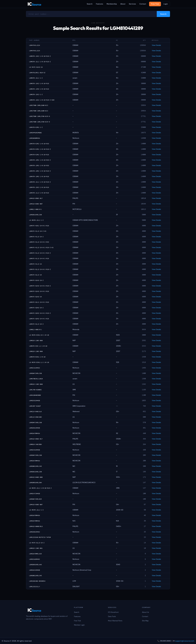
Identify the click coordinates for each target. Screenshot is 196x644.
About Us (145, 612)
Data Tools (112, 616)
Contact (143, 4)
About (123, 4)
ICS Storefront (113, 612)
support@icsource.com (185, 641)
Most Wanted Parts (115, 621)
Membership (112, 4)
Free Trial (155, 4)
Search (90, 4)
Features (100, 4)
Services (132, 4)
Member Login (79, 625)
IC (34, 4)
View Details (156, 45)
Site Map (145, 621)
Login (166, 4)
